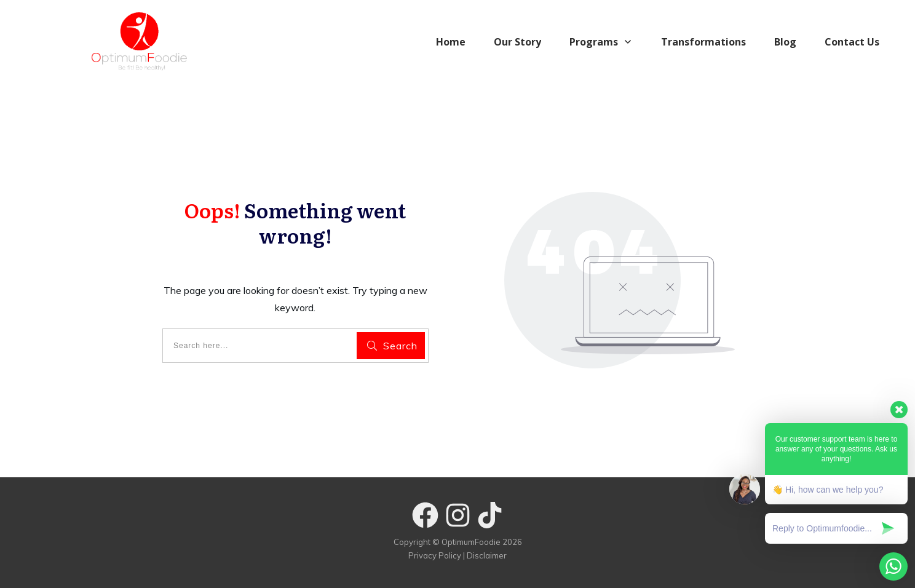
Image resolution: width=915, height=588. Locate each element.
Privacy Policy (435, 555)
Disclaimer (487, 555)
